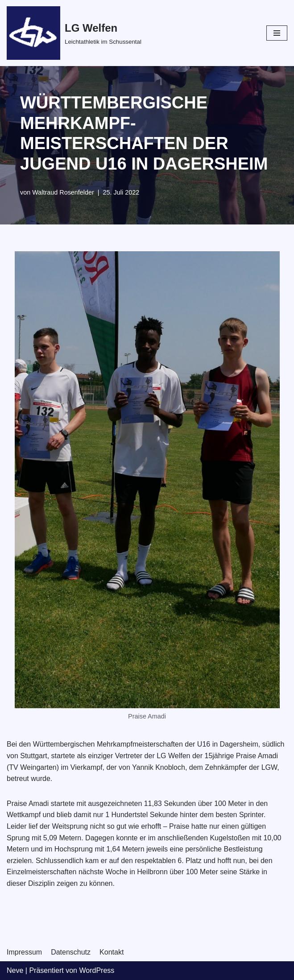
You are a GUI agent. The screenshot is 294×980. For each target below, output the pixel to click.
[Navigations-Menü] (277, 33)
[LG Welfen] (74, 33)
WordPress (97, 970)
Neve (15, 970)
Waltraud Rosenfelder (63, 192)
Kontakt (112, 952)
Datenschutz (71, 952)
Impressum (24, 952)
